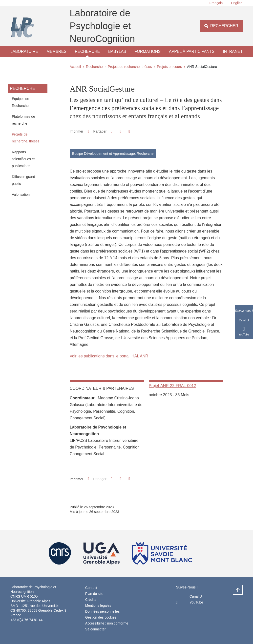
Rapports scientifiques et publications (23, 159)
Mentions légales (98, 605)
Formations (148, 51)
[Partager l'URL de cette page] (129, 131)
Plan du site (94, 594)
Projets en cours (169, 67)
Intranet (233, 51)
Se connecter (95, 629)
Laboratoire (24, 51)
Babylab (117, 51)
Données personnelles (102, 611)
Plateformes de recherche (23, 120)
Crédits (91, 600)
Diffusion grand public (23, 180)
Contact (91, 588)
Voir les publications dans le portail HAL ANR (109, 356)
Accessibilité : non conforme (107, 623)
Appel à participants (192, 51)
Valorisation (21, 195)
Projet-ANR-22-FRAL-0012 (172, 386)
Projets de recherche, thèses (130, 67)
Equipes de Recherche (21, 102)
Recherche (87, 51)
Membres (56, 51)
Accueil (75, 67)
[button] (112, 131)
